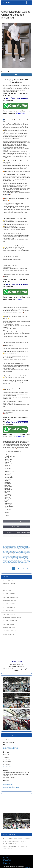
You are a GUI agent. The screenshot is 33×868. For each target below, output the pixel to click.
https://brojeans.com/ (8, 785)
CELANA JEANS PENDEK (9, 604)
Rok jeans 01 (7, 839)
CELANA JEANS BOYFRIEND (10, 621)
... (21, 569)
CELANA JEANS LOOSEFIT (9, 611)
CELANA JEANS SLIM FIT (9, 607)
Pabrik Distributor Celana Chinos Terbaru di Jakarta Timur (18, 555)
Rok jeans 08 (16, 842)
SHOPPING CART (7, 861)
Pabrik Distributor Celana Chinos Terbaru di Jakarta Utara (14, 556)
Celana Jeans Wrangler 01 (10, 847)
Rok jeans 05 (12, 842)
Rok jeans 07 (19, 844)
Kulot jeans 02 (22, 846)
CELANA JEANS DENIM (8, 624)
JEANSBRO (7, 3)
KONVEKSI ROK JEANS (9, 634)
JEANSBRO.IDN (7, 767)
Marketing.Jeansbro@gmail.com (10, 747)
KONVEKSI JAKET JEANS (9, 628)
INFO (4, 862)
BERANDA (5, 858)
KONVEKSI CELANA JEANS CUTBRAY (12, 618)
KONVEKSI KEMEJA (8, 587)
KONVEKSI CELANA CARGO (10, 584)
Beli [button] (16, 75)
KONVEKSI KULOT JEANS (9, 631)
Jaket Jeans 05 (7, 849)
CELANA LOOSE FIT (8, 580)
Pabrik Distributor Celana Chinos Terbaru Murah (15, 545)
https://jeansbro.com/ (8, 783)
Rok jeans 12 (7, 842)
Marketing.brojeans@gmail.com (10, 749)
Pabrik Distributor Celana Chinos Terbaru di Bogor (17, 561)
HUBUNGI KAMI (7, 864)
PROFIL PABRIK (7, 859)
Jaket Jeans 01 (9, 844)
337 (24, 569)
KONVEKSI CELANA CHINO (10, 601)
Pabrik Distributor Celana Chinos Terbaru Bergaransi (18, 549)
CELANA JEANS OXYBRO (9, 594)
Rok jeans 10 (22, 841)
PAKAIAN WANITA (7, 591)
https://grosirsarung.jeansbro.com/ (11, 788)
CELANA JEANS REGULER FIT (10, 597)
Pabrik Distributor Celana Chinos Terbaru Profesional (13, 550)
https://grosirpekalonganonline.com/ (11, 786)
